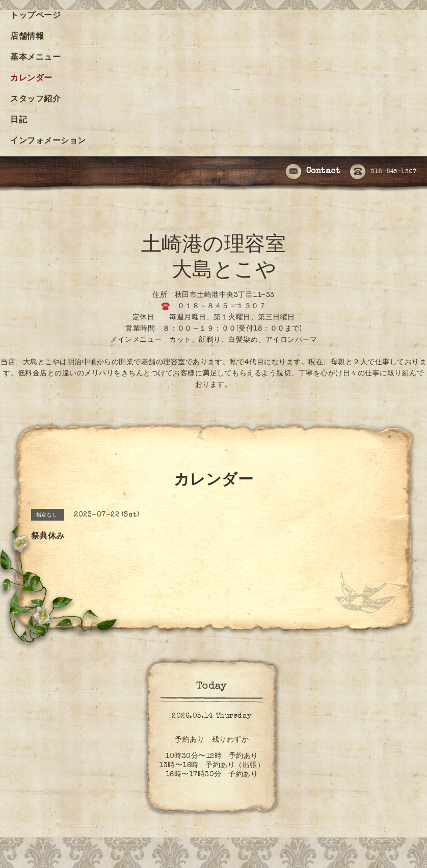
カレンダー (31, 79)
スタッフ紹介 (35, 100)
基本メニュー (35, 58)
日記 (19, 121)
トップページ (35, 16)
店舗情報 (27, 37)
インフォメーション (48, 142)
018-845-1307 (383, 172)
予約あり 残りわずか (212, 740)
